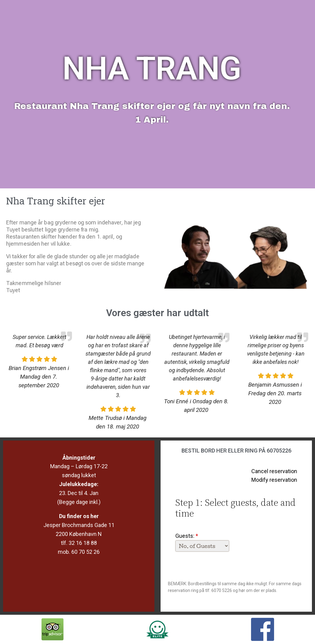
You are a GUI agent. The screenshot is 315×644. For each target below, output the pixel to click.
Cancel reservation (274, 471)
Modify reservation (274, 480)
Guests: (187, 536)
